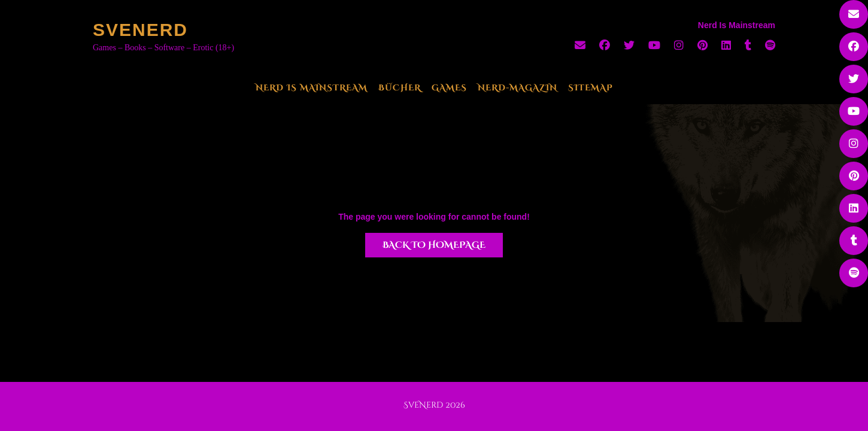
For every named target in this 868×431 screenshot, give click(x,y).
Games (449, 88)
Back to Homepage (434, 245)
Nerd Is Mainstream (312, 88)
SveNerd (140, 30)
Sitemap (591, 88)
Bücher (400, 88)
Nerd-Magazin (518, 88)
